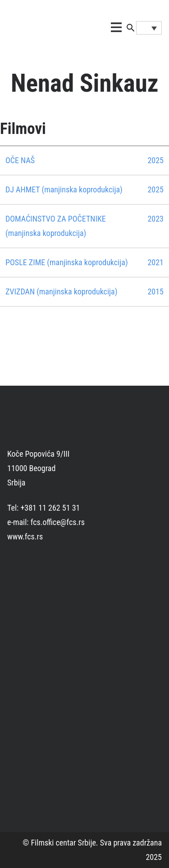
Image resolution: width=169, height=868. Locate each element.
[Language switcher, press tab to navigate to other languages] (149, 28)
